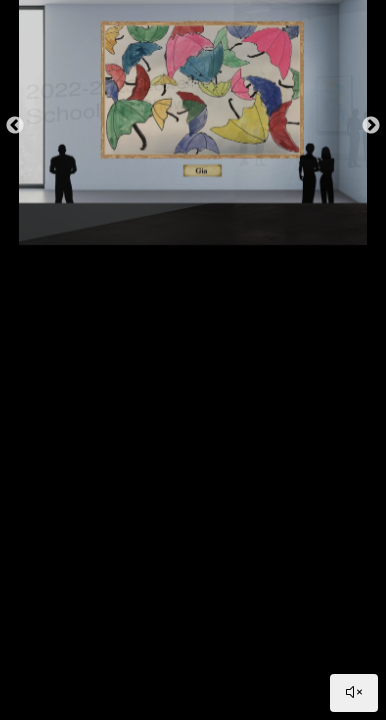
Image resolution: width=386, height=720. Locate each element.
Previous (15, 126)
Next (371, 126)
